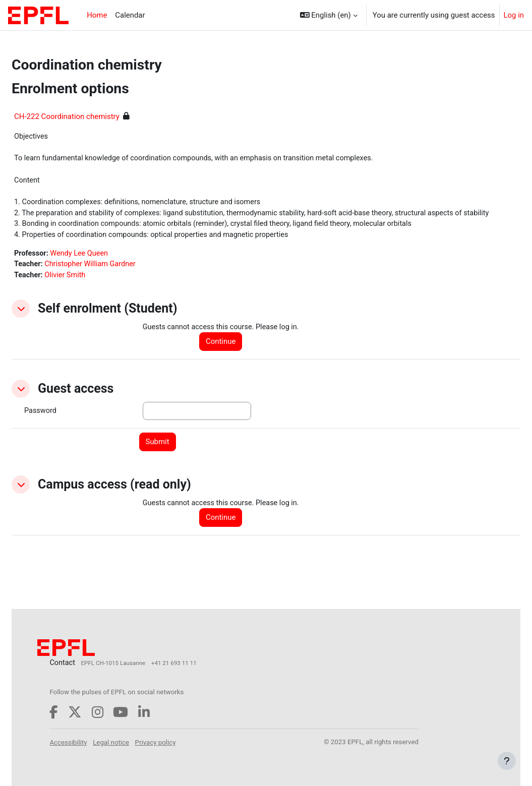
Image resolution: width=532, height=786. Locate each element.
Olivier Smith (91, 291)
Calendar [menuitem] (130, 15)
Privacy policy (180, 742)
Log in (514, 15)
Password (65, 427)
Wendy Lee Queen (105, 268)
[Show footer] (507, 761)
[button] (329, 15)
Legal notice (136, 742)
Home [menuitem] (97, 15)
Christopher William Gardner (116, 280)
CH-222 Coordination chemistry (91, 116)
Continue (235, 358)
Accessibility (93, 742)
